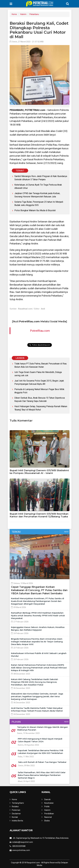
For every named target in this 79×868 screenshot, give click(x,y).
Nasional (48, 817)
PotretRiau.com (40, 331)
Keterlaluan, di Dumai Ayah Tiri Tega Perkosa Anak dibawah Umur (38, 186)
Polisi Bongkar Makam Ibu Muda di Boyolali (35, 210)
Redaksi (15, 807)
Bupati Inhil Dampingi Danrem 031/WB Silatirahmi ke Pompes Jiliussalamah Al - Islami (39, 472)
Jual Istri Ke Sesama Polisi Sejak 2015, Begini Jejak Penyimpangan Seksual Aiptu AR (39, 382)
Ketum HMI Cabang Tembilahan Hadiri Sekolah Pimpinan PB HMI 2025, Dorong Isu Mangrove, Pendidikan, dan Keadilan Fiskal (35, 682)
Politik (47, 807)
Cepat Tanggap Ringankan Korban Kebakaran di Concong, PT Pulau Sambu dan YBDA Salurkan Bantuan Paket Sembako (39, 590)
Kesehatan (49, 803)
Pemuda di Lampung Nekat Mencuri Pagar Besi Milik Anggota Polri (39, 391)
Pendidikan (49, 814)
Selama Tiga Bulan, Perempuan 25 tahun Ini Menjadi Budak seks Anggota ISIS (39, 203)
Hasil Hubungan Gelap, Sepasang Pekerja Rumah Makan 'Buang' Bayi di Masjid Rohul (41, 408)
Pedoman (16, 810)
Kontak (15, 817)
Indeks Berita (17, 821)
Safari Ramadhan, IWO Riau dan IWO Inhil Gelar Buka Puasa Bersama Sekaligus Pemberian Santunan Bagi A (42, 775)
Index (66, 532)
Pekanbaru (34, 14)
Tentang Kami (18, 803)
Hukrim (23, 14)
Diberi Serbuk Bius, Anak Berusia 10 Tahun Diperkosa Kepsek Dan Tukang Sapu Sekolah (40, 399)
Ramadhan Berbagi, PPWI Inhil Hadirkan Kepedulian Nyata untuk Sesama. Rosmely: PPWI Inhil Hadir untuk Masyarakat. (38, 616)
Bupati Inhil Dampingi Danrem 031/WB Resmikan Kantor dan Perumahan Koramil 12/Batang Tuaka (39, 515)
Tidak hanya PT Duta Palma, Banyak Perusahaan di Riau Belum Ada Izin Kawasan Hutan (41, 365)
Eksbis (47, 821)
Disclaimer (16, 814)
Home (14, 14)
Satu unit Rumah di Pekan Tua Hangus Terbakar (42, 762)
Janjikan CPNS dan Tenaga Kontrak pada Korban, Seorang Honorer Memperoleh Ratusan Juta (37, 195)
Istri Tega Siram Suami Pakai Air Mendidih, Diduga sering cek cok (38, 374)
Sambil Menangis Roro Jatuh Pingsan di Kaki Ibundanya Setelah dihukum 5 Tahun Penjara (41, 178)
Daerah (47, 799)
